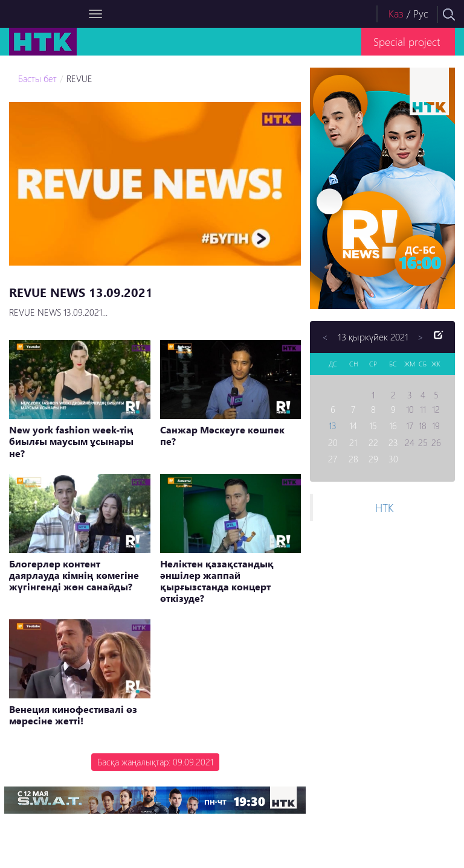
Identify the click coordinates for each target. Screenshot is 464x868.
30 (393, 459)
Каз (396, 14)
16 (393, 426)
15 (373, 426)
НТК (384, 507)
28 (353, 459)
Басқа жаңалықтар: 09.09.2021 (155, 762)
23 (393, 442)
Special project (407, 41)
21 (353, 442)
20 (333, 442)
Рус (421, 14)
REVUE (79, 78)
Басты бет (37, 78)
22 (373, 442)
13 (333, 426)
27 (333, 459)
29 (373, 459)
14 (353, 426)
